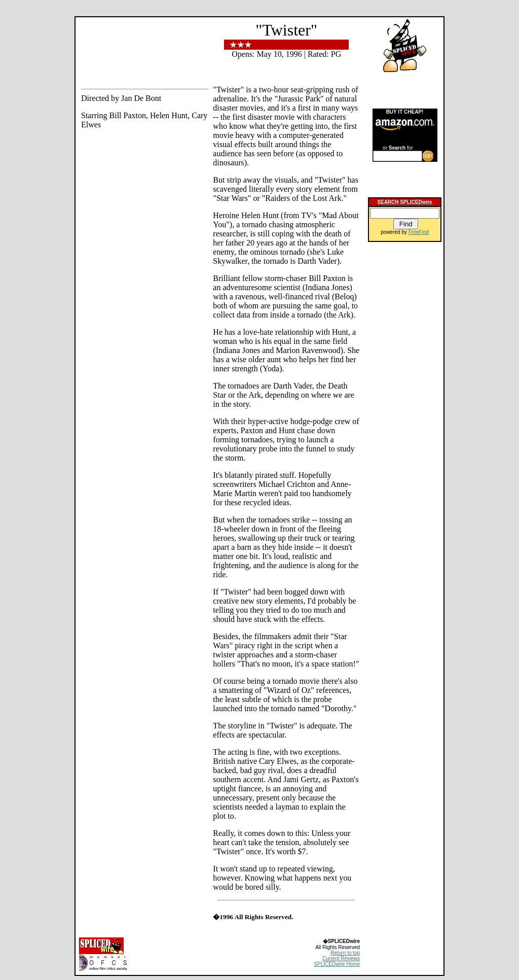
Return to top (345, 953)
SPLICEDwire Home (337, 964)
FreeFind (419, 232)
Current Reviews (341, 958)
